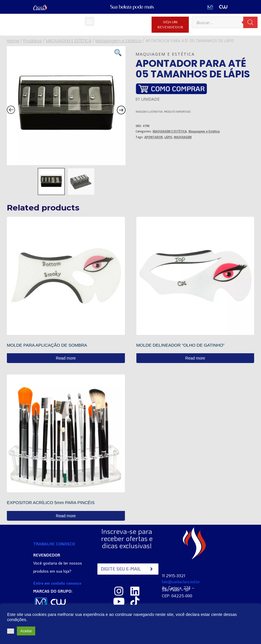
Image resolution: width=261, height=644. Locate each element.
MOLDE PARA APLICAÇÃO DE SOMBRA (47, 345)
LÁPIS (168, 137)
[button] (90, 21)
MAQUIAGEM (183, 137)
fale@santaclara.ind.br (181, 582)
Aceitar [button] (26, 631)
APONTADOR (154, 137)
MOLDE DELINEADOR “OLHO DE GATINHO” (180, 345)
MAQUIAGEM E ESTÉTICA (170, 131)
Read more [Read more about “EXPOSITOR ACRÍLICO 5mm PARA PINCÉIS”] (66, 516)
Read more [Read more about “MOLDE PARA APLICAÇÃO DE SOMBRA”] (66, 358)
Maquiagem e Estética (165, 54)
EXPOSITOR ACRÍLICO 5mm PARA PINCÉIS (51, 502)
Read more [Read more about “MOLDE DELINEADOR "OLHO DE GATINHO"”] (195, 358)
